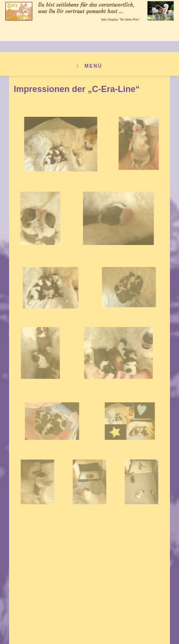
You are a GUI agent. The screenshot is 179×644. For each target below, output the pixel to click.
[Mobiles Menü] (90, 66)
